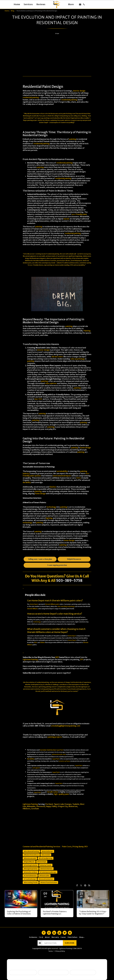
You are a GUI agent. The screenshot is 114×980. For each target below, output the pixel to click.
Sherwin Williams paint (52, 604)
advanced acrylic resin (59, 754)
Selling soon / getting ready (23, 972)
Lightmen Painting (30, 659)
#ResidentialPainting (31, 851)
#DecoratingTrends (31, 882)
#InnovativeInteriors (46, 879)
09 (45, 895)
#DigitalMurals (29, 862)
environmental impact (62, 476)
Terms (51, 951)
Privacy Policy (60, 951)
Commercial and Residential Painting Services (41, 847)
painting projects (55, 737)
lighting (49, 518)
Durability (31, 759)
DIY (57, 657)
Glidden (42, 642)
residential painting (31, 97)
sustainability (62, 471)
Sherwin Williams (32, 609)
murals (66, 219)
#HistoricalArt (44, 876)
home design (85, 448)
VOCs (79, 478)
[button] (80, 4)
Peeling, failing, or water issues (53, 972)
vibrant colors (57, 357)
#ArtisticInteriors (46, 869)
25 (81, 895)
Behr (36, 642)
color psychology (77, 359)
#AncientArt (46, 855)
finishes (53, 487)
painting (65, 116)
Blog (13, 11)
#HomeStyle (42, 862)
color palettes (51, 383)
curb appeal (36, 768)
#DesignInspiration (31, 869)
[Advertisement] (57, 52)
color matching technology (66, 606)
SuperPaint (60, 750)
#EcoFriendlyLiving (46, 858)
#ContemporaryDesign (48, 872)
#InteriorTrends (46, 865)
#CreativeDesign (30, 879)
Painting (87, 331)
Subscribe (70, 943)
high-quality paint (61, 794)
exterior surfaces (64, 761)
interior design (79, 91)
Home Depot (34, 604)
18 (9, 895)
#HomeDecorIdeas (31, 872)
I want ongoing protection (83, 972)
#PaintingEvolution (31, 865)
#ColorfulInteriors (30, 876)
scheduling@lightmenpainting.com (66, 726)
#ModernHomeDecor (31, 855)
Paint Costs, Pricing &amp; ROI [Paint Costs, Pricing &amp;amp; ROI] (75, 847)
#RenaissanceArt (30, 858)
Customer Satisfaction (48, 750)
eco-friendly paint (79, 214)
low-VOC (38, 399)
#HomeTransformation (49, 882)
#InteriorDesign (47, 851)
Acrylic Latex (53, 792)
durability (27, 482)
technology (51, 507)
